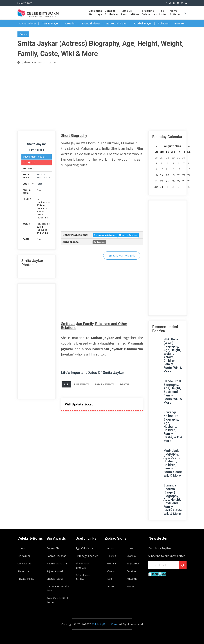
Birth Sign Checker (87, 556)
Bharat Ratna (55, 579)
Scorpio (131, 556)
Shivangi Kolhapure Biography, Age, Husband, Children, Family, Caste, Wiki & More (173, 426)
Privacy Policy (26, 579)
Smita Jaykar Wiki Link (122, 255)
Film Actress (36, 150)
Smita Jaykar (37, 144)
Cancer (112, 571)
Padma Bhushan (56, 556)
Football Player (143, 23)
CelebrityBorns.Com (104, 624)
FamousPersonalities (130, 12)
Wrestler (70, 23)
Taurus (112, 556)
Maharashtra (43, 178)
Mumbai (41, 175)
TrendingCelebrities (149, 12)
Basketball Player (117, 23)
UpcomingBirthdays (96, 12)
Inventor (180, 23)
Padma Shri (53, 548)
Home (21, 548)
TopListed (163, 12)
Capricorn (132, 571)
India (39, 184)
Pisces (131, 586)
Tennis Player (50, 23)
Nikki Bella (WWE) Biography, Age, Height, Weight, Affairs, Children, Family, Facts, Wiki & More (173, 355)
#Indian (23, 34)
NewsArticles (175, 12)
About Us (23, 571)
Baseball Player (91, 23)
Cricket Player (28, 23)
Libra (130, 548)
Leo (110, 579)
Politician (163, 23)
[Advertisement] (102, 97)
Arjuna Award (55, 571)
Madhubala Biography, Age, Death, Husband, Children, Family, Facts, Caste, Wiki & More (173, 463)
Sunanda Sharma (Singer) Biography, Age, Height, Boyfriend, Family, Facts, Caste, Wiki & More (173, 499)
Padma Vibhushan (57, 563)
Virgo (111, 586)
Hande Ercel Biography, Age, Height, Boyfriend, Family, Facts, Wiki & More (173, 392)
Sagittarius (133, 563)
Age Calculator (84, 548)
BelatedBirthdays (112, 12)
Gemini (112, 563)
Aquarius (132, 579)
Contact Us (24, 563)
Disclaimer (24, 556)
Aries (110, 548)
